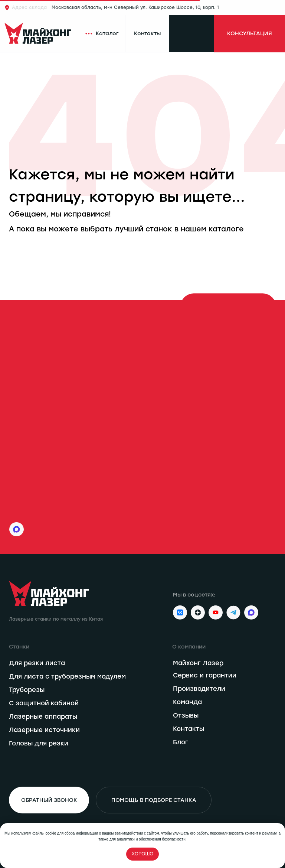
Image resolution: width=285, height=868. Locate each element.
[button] (249, 34)
